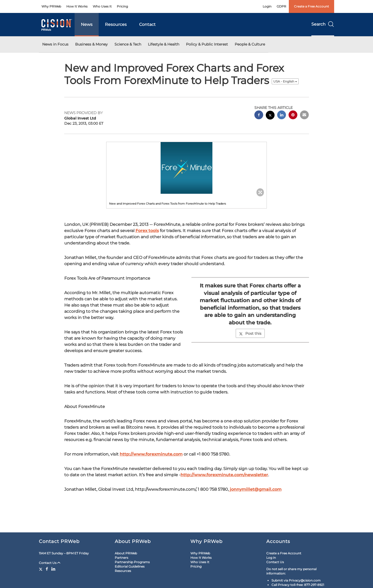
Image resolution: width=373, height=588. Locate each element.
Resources (116, 24)
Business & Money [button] (91, 44)
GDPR (281, 6)
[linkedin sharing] (282, 116)
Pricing (122, 6)
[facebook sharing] (259, 116)
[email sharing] (304, 116)
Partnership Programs (132, 562)
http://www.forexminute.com (151, 454)
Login (267, 6)
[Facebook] (47, 569)
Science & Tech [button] (128, 44)
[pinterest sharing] (293, 116)
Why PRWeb (51, 6)
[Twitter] (41, 569)
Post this (250, 333)
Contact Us (50, 563)
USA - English (285, 81)
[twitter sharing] (270, 116)
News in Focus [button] (55, 44)
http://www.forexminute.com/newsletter (224, 475)
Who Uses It (102, 6)
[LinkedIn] (53, 569)
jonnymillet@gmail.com (256, 489)
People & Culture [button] (250, 44)
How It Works (77, 6)
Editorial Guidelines (130, 566)
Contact (147, 24)
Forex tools (147, 231)
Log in (271, 558)
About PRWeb (126, 553)
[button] (187, 168)
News (87, 24)
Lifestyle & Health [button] (164, 44)
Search (323, 24)
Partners (121, 558)
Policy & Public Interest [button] (207, 44)
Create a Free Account (311, 6)
